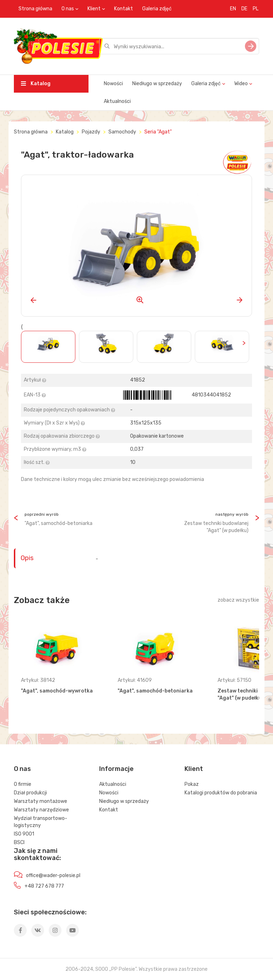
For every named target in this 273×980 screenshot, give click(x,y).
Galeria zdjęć (157, 9)
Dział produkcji (30, 793)
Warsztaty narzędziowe (41, 810)
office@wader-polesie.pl (53, 875)
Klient (94, 9)
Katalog (36, 84)
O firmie (23, 784)
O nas (68, 9)
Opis (27, 558)
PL (256, 9)
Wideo (241, 84)
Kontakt (124, 9)
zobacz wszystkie (238, 600)
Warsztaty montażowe (41, 801)
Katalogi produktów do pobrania (221, 793)
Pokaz (192, 784)
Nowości (113, 84)
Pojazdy (91, 132)
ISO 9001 (24, 834)
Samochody (122, 132)
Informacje (116, 769)
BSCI (19, 842)
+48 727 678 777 (44, 886)
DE (244, 9)
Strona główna (35, 9)
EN (233, 9)
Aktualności (117, 101)
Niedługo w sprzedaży (157, 84)
